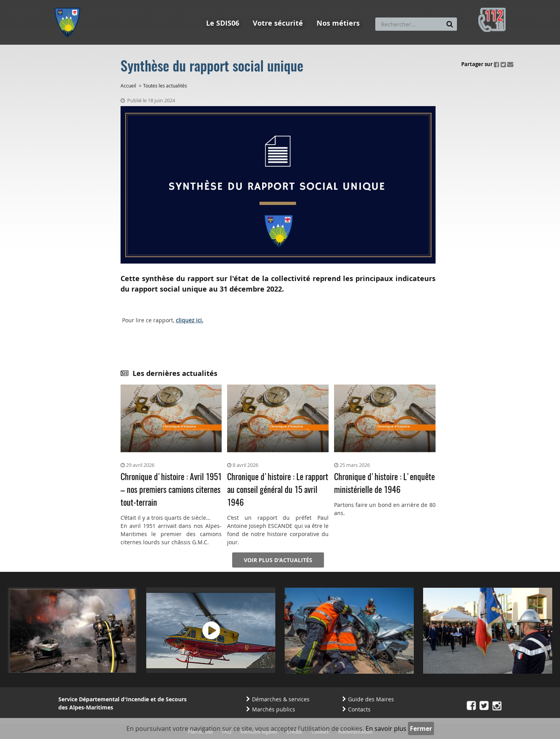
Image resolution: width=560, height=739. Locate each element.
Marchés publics (274, 709)
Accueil (128, 86)
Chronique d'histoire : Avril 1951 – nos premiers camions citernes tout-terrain (171, 490)
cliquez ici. (190, 320)
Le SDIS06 (223, 23)
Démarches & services (281, 699)
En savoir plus (386, 729)
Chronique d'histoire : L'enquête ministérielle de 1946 (384, 484)
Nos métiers (338, 23)
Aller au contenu (111, 3)
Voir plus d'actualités (278, 560)
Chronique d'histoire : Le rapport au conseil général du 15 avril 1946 (278, 490)
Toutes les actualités (165, 86)
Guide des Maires (371, 699)
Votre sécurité (278, 23)
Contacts (359, 709)
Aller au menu (70, 3)
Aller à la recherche (159, 3)
